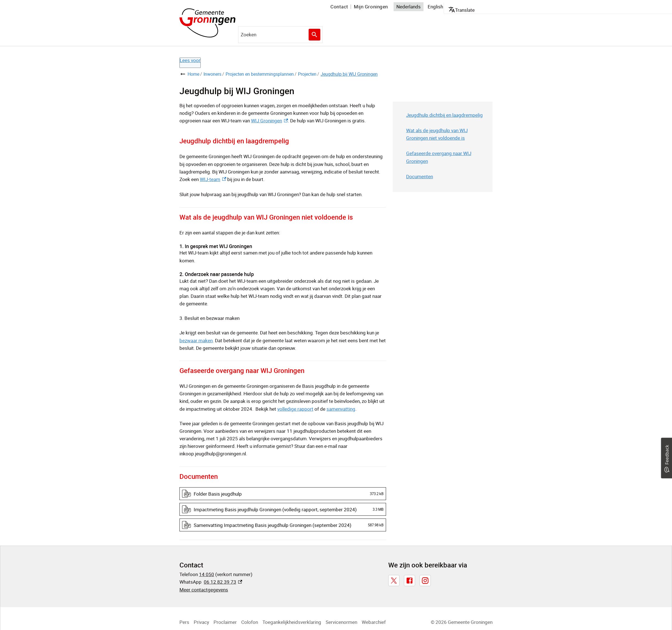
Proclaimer (225, 622)
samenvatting (341, 409)
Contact (339, 7)
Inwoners (212, 74)
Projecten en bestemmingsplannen (260, 74)
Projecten (307, 74)
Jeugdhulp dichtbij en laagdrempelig (444, 115)
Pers (184, 622)
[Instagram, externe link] (425, 581)
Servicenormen (341, 622)
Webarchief (374, 622)
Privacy (201, 622)
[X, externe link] (394, 581)
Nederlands (409, 7)
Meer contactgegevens (204, 590)
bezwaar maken (196, 340)
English (435, 7)
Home (193, 74)
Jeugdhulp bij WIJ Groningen (349, 74)
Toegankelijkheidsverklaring (292, 622)
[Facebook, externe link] (410, 581)
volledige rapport (295, 409)
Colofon (250, 622)
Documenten (420, 176)
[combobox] (280, 35)
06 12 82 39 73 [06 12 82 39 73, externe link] (223, 582)
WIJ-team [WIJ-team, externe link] (213, 179)
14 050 (207, 574)
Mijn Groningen (371, 7)
